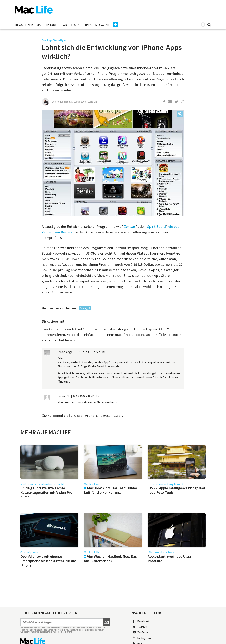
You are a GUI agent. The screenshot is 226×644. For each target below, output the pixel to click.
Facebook (141, 621)
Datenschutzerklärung (62, 632)
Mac (39, 25)
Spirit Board (157, 226)
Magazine (102, 25)
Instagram (142, 638)
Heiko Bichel (64, 102)
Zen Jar (129, 226)
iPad (64, 25)
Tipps (87, 25)
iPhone (51, 25)
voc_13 (86, 308)
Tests (75, 25)
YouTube (140, 632)
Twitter (140, 627)
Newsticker (24, 25)
